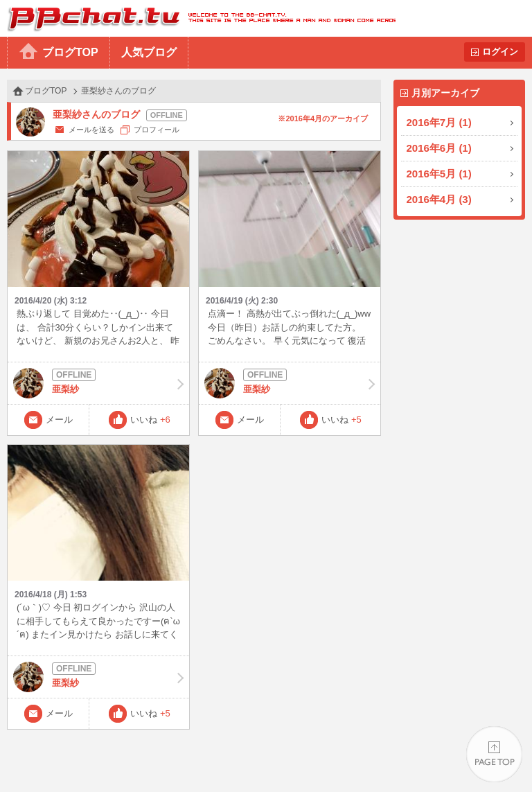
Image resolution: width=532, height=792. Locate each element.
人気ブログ (149, 52)
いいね (150, 420)
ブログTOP (70, 52)
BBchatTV (198, 18)
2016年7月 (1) (439, 122)
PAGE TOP (494, 754)
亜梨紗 (98, 383)
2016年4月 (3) (439, 199)
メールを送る (91, 130)
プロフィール (157, 130)
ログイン (500, 52)
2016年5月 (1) (439, 174)
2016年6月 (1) (439, 148)
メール (59, 420)
